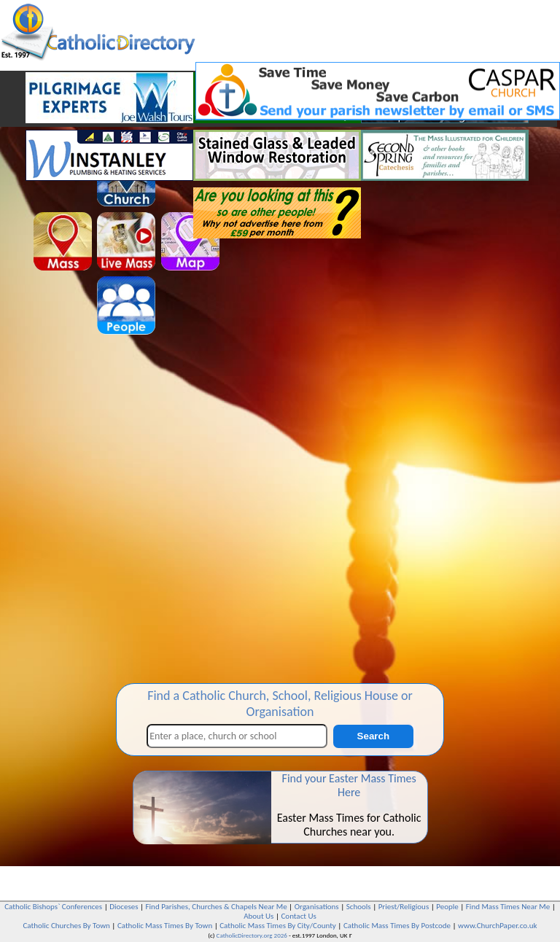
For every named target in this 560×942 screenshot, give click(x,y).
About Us (258, 916)
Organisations (317, 907)
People (447, 907)
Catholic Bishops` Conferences (53, 907)
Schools (359, 907)
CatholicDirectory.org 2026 (252, 935)
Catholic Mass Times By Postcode (397, 926)
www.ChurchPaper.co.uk (497, 926)
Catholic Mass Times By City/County (278, 926)
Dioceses (124, 907)
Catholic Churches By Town (66, 926)
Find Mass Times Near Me (508, 907)
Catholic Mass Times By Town (165, 926)
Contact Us (298, 916)
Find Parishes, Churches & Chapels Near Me (217, 907)
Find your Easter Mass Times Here (349, 785)
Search (373, 736)
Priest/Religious (404, 907)
